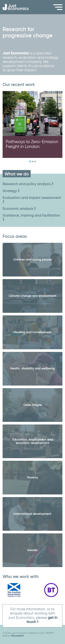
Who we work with (21, 577)
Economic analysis (19, 209)
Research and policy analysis (28, 184)
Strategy (11, 191)
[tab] (30, 162)
